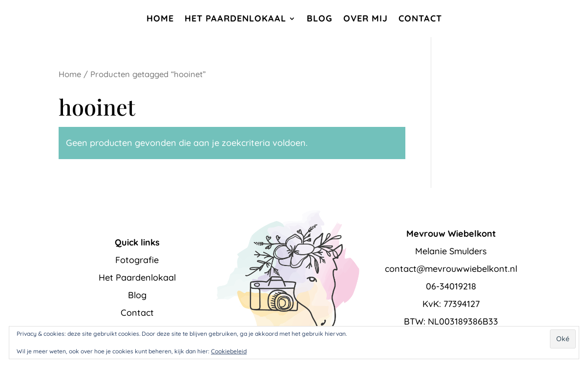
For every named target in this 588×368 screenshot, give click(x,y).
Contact (420, 18)
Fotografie (137, 260)
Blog (320, 18)
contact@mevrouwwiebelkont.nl (451, 269)
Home (160, 18)
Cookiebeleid (229, 351)
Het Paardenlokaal (235, 18)
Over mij (366, 18)
